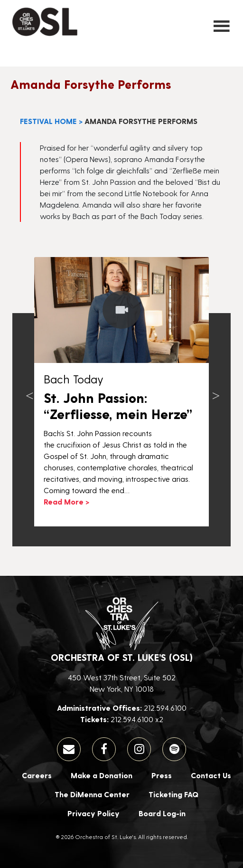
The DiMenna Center (92, 794)
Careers (37, 775)
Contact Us (211, 775)
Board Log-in (162, 813)
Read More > (66, 501)
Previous (29, 391)
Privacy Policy (93, 813)
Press (162, 775)
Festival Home (48, 121)
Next (216, 391)
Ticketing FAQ (173, 794)
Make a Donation (102, 775)
